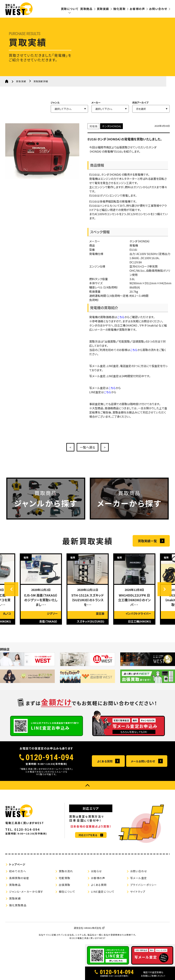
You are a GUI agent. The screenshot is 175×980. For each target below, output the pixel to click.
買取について (70, 9)
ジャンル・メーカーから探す (26, 892)
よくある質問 (105, 761)
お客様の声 (137, 9)
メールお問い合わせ (143, 761)
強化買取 (119, 9)
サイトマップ (138, 892)
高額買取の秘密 (19, 878)
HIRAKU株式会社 (93, 928)
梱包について (67, 892)
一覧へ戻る (87, 447)
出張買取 (65, 885)
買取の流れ (66, 871)
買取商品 (86, 9)
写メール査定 (139, 878)
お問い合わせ (158, 9)
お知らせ (96, 871)
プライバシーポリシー (144, 885)
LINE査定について (103, 892)
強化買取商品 (18, 905)
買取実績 (103, 9)
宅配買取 (65, 878)
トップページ (17, 864)
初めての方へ (18, 871)
